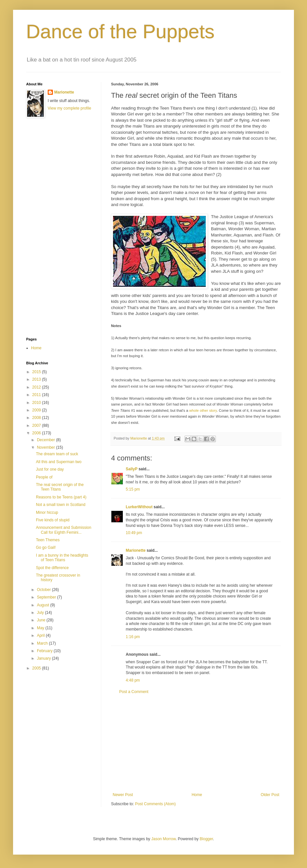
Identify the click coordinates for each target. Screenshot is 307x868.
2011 (37, 395)
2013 (37, 379)
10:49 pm (134, 533)
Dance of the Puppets (120, 32)
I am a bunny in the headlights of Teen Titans (62, 558)
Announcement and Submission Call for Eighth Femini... (64, 530)
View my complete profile (69, 108)
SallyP (132, 469)
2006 (37, 433)
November (47, 447)
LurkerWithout (139, 507)
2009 (37, 410)
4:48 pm (133, 680)
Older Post (270, 795)
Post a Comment (134, 692)
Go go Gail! (46, 547)
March (43, 643)
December (47, 440)
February (45, 651)
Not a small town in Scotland (61, 505)
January (44, 658)
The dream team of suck (57, 454)
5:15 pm (133, 489)
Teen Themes (48, 540)
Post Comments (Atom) (155, 804)
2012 (37, 387)
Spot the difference (52, 568)
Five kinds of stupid (53, 520)
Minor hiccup (47, 512)
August (44, 605)
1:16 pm (133, 637)
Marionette (136, 550)
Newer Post (123, 795)
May (41, 628)
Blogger (206, 839)
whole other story (203, 410)
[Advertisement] (52, 228)
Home (197, 795)
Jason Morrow (163, 839)
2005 (37, 668)
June (42, 620)
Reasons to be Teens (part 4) (61, 497)
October (44, 590)
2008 (37, 418)
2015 (37, 372)
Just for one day (50, 469)
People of (44, 477)
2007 (37, 425)
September (47, 597)
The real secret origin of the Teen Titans (60, 487)
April (41, 635)
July (41, 613)
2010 (37, 403)
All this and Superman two (59, 462)
